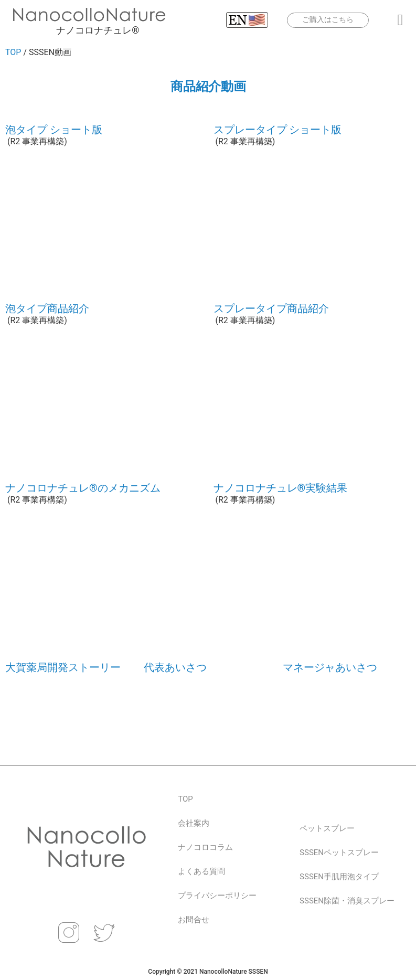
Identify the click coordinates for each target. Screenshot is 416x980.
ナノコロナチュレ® (98, 30)
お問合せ (194, 920)
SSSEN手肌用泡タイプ (339, 877)
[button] (400, 20)
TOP (13, 52)
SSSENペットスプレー (339, 853)
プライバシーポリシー (217, 896)
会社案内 (194, 823)
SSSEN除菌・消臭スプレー (347, 901)
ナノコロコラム (205, 847)
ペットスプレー (327, 828)
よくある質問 (201, 871)
